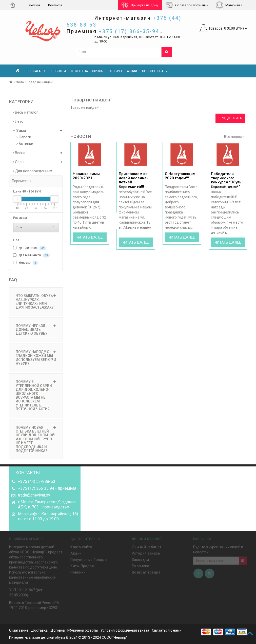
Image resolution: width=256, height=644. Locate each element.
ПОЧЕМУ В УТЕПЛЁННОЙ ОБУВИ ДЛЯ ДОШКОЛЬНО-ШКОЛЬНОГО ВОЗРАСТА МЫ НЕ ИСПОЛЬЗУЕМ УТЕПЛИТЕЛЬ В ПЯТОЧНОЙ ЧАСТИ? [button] (36, 395)
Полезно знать (154, 71)
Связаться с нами (167, 630)
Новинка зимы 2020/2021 (86, 176)
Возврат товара (146, 571)
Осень (19, 162)
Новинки (78, 571)
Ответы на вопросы (87, 71)
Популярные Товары (89, 559)
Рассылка (141, 565)
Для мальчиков (31, 255)
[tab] (36, 302)
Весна (19, 153)
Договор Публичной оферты (74, 630)
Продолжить (230, 118)
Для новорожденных (32, 171)
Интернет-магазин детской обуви (37, 637)
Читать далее (90, 237)
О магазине (19, 630)
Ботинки (25, 144)
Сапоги (24, 137)
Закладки (141, 559)
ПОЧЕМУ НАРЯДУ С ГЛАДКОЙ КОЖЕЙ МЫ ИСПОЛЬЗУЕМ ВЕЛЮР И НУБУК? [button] (36, 358)
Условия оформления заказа (125, 630)
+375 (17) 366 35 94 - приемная (47, 488)
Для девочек (30, 248)
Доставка (39, 630)
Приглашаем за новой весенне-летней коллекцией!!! (133, 180)
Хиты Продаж (83, 565)
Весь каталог (35, 71)
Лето (18, 121)
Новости (59, 71)
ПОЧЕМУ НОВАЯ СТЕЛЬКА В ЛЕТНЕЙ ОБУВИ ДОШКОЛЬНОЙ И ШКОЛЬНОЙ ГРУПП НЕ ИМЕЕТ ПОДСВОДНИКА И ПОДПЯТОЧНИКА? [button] (36, 439)
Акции (132, 71)
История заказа (146, 552)
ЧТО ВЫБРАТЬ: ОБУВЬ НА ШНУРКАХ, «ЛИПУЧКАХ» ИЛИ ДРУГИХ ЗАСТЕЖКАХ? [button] (36, 302)
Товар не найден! (40, 82)
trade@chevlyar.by (34, 495)
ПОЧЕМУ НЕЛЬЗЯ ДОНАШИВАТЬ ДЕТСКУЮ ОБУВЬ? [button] (36, 330)
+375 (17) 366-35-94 (129, 31)
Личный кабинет (147, 546)
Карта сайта (81, 546)
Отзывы (115, 71)
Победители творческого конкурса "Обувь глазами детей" (226, 180)
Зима (20, 82)
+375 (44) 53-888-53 (37, 481)
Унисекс (25, 263)
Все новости (234, 137)
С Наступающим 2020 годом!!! (180, 176)
